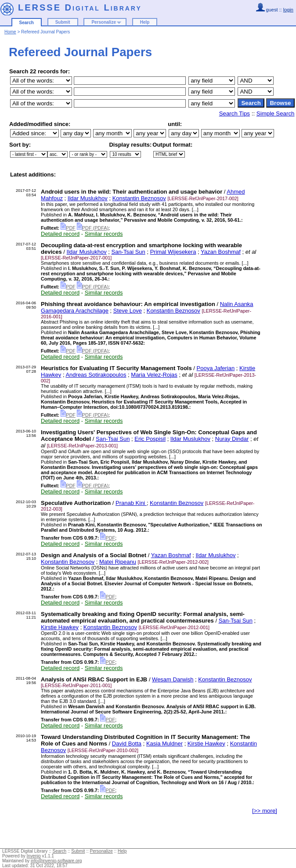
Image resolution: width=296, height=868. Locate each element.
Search (27, 23)
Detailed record (60, 234)
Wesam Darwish (173, 679)
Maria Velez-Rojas (154, 375)
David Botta (127, 744)
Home (10, 32)
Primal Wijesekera (173, 252)
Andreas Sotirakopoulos (96, 375)
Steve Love (128, 311)
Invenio (34, 856)
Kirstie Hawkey (60, 627)
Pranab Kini (131, 503)
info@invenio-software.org (56, 861)
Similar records (104, 234)
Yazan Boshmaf (221, 252)
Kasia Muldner (164, 744)
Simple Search (276, 113)
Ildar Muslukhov (88, 198)
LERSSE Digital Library (80, 7)
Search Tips (235, 113)
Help (145, 22)
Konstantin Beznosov (139, 198)
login (288, 10)
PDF (68, 228)
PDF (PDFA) (93, 228)
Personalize (104, 22)
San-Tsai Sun (128, 252)
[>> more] (265, 811)
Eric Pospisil (150, 439)
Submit (63, 22)
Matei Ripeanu (118, 562)
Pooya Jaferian (216, 368)
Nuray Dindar (232, 439)
